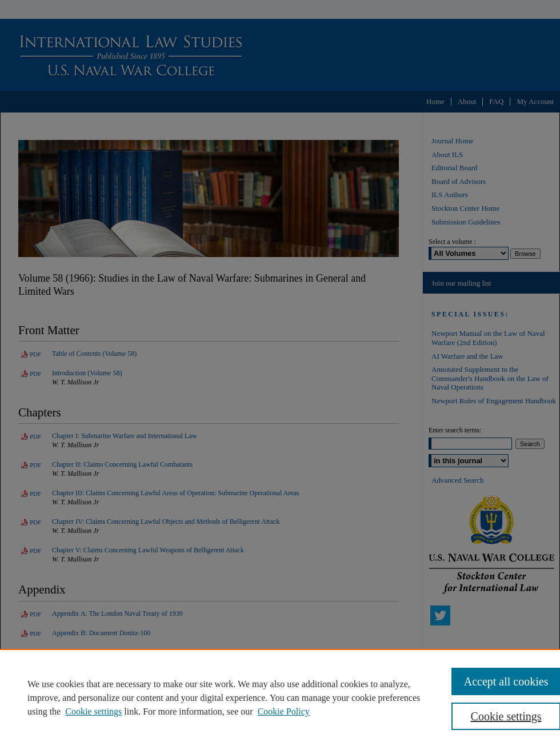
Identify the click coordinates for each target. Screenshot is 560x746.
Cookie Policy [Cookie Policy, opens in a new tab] (284, 711)
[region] (280, 697)
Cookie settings (93, 711)
